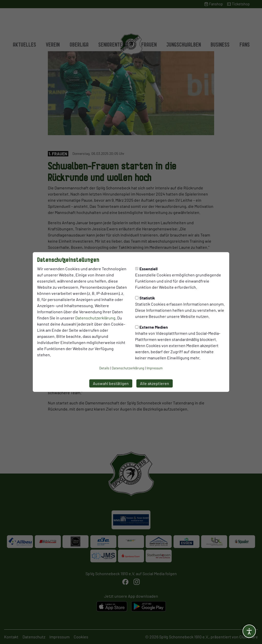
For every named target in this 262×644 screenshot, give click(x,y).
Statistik (145, 298)
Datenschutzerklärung (95, 318)
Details (104, 368)
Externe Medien (151, 327)
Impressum (155, 368)
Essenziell (146, 269)
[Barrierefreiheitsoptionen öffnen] (249, 631)
